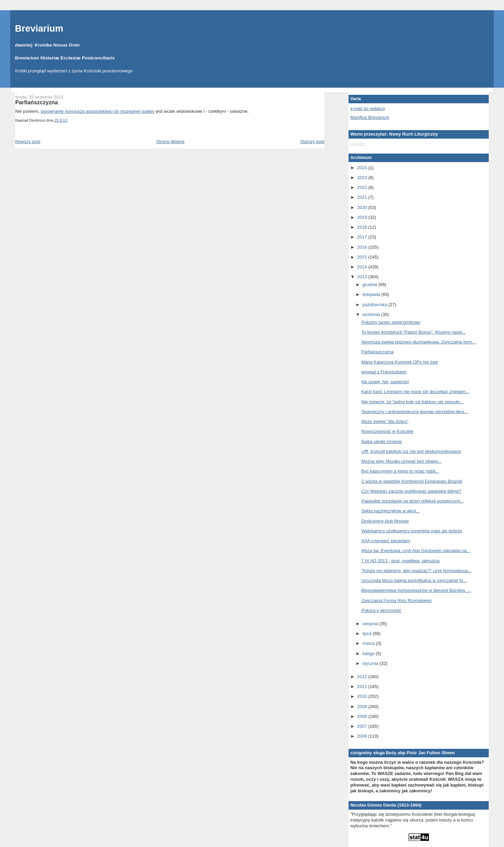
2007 (363, 726)
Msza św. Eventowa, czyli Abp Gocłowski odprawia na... (416, 551)
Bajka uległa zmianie (382, 442)
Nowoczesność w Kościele (387, 431)
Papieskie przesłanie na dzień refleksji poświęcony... (413, 501)
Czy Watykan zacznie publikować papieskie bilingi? (411, 491)
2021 (363, 197)
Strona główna (170, 142)
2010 (363, 696)
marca (369, 643)
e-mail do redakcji (368, 109)
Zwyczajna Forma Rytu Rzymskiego (397, 601)
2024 (363, 168)
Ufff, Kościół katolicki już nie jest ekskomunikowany (411, 451)
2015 (363, 257)
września (372, 314)
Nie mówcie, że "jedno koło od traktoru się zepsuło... (413, 402)
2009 (363, 707)
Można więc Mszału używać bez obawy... (402, 461)
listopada (372, 294)
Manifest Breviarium (370, 117)
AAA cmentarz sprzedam (386, 541)
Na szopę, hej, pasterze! (385, 382)
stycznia (371, 663)
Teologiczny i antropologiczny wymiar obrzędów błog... (415, 412)
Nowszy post (28, 142)
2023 (363, 178)
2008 (363, 716)
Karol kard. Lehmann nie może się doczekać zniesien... (415, 392)
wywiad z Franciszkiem (384, 372)
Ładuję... (359, 144)
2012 (363, 677)
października (376, 305)
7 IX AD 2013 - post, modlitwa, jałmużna (401, 561)
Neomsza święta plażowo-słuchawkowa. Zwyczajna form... (419, 342)
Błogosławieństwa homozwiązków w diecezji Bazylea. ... (416, 590)
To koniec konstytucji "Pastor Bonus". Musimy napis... (414, 332)
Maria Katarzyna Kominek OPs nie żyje (400, 362)
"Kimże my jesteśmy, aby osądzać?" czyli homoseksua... (417, 571)
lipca (368, 633)
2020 (363, 207)
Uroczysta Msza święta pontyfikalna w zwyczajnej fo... (414, 580)
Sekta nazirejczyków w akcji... (390, 511)
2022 (363, 187)
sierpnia (371, 624)
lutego (369, 654)
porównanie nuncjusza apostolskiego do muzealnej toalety (98, 111)
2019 (363, 217)
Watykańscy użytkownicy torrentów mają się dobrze (412, 531)
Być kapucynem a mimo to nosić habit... (400, 471)
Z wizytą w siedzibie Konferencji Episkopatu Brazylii (412, 481)
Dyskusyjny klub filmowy (385, 521)
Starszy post (313, 142)
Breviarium (39, 28)
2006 (363, 736)
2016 (363, 247)
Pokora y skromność (381, 610)
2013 (363, 277)
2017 (363, 237)
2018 (363, 227)
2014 (363, 267)
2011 (363, 686)
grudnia (370, 285)
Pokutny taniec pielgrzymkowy (391, 322)
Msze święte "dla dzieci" (385, 421)
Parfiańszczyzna (37, 102)
